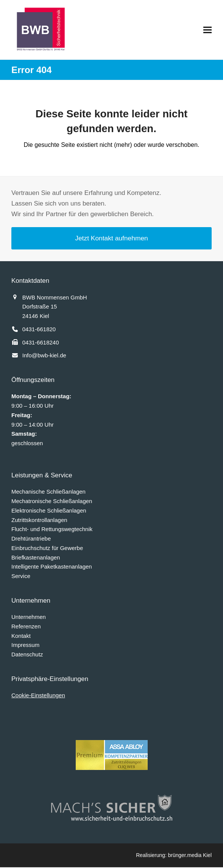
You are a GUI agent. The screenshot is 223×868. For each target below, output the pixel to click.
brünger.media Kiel (190, 856)
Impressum (25, 646)
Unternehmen (29, 618)
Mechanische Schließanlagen (48, 492)
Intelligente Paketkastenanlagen (52, 567)
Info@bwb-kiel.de (44, 356)
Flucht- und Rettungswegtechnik (52, 530)
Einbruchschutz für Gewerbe (47, 549)
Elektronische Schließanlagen (49, 511)
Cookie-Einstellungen (38, 696)
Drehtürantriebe (31, 539)
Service (21, 577)
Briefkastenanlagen (36, 558)
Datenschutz (27, 655)
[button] (207, 30)
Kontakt (21, 636)
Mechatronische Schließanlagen (52, 502)
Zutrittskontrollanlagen (39, 520)
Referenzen (26, 627)
